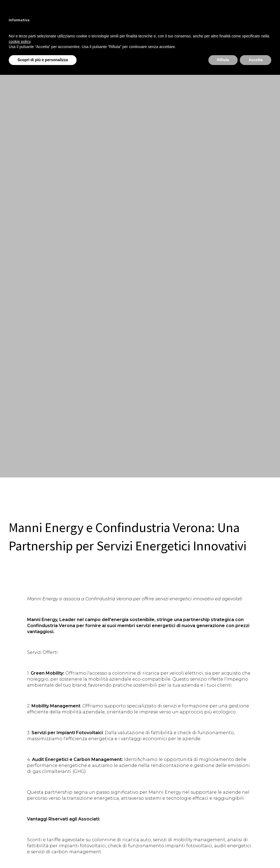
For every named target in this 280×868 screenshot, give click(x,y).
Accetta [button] (256, 60)
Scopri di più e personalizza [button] (43, 60)
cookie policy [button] (20, 42)
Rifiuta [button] (223, 60)
